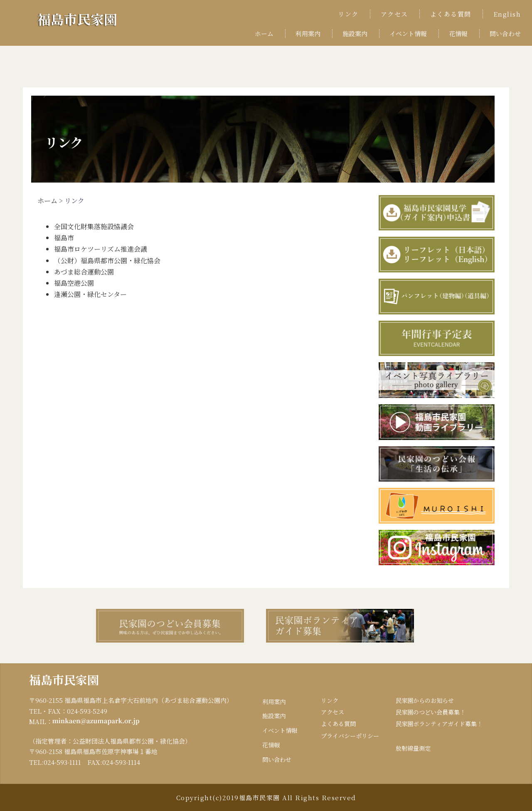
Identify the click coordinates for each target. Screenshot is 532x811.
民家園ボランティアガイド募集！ (438, 726)
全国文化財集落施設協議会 (94, 226)
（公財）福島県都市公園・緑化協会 (107, 261)
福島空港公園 (74, 283)
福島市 (64, 238)
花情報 (458, 33)
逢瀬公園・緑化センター (90, 294)
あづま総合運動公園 (84, 272)
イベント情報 (408, 33)
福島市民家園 (85, 18)
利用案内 (308, 33)
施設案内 (355, 33)
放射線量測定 (411, 750)
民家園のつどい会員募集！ (429, 713)
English (507, 14)
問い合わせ (505, 33)
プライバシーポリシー (344, 738)
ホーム (264, 33)
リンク (348, 14)
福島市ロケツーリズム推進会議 (101, 249)
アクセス (394, 14)
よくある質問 (451, 14)
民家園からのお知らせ (423, 701)
